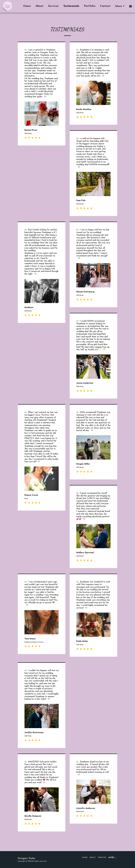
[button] (131, 6)
